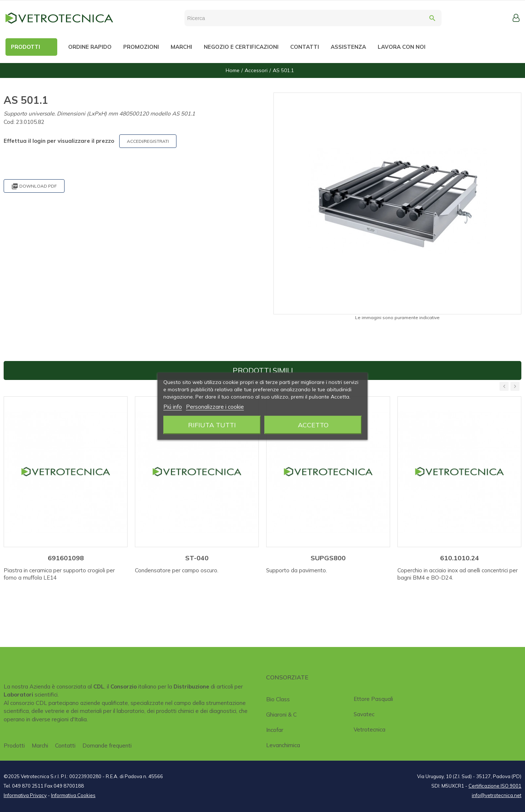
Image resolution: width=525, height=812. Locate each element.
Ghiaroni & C (281, 715)
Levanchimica (283, 745)
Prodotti (14, 746)
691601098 (66, 558)
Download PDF (34, 186)
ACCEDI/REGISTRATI (148, 141)
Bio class (278, 699)
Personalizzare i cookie (215, 406)
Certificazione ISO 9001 (495, 786)
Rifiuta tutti (212, 425)
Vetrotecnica (370, 729)
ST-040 (197, 558)
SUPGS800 (328, 558)
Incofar (275, 730)
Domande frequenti (107, 746)
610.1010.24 (460, 558)
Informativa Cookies (73, 795)
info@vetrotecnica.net (497, 795)
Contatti (65, 746)
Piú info (173, 406)
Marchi (40, 746)
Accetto (313, 425)
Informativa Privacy (25, 795)
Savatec (364, 714)
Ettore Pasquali (373, 699)
